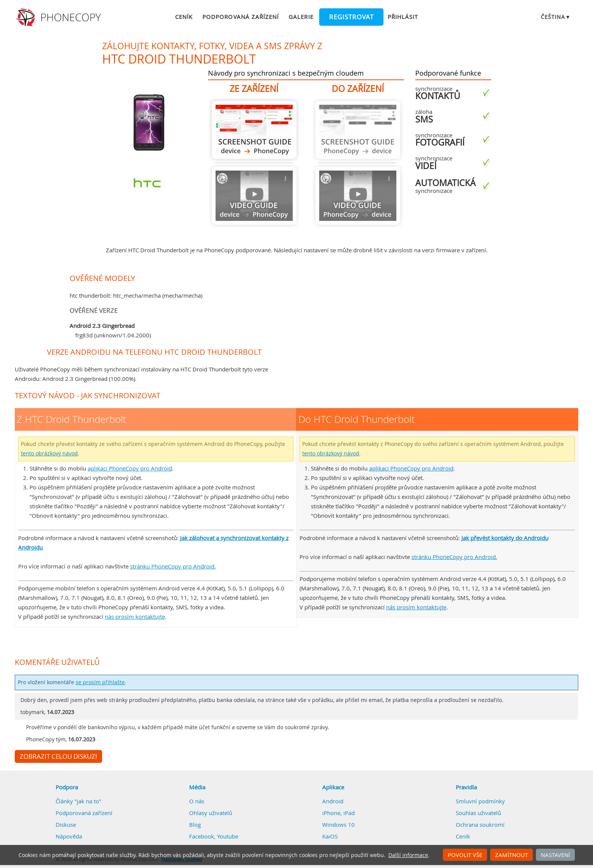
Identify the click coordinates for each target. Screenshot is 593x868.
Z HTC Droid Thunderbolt (254, 130)
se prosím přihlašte (100, 682)
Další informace (408, 855)
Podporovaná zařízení (241, 17)
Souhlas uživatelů (478, 813)
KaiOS (330, 836)
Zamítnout (512, 855)
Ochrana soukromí (480, 825)
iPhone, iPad (338, 813)
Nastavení (555, 855)
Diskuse (66, 825)
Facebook (202, 836)
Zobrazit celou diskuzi (58, 756)
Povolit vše (465, 855)
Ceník (184, 17)
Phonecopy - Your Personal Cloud (60, 17)
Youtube (228, 836)
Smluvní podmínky (480, 801)
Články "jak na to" (78, 801)
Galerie (301, 17)
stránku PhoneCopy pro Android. (173, 566)
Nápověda (69, 836)
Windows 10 (338, 825)
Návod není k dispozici (254, 196)
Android (333, 801)
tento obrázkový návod (49, 453)
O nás (197, 801)
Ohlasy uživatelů (211, 813)
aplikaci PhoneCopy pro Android (130, 468)
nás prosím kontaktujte (135, 616)
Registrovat (351, 17)
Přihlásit (403, 17)
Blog (195, 825)
